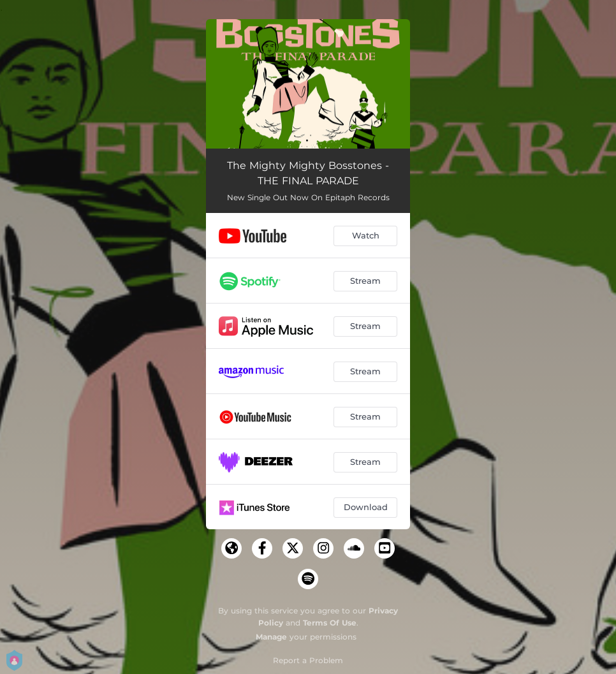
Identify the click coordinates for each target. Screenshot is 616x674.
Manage (271, 637)
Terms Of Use (330, 623)
